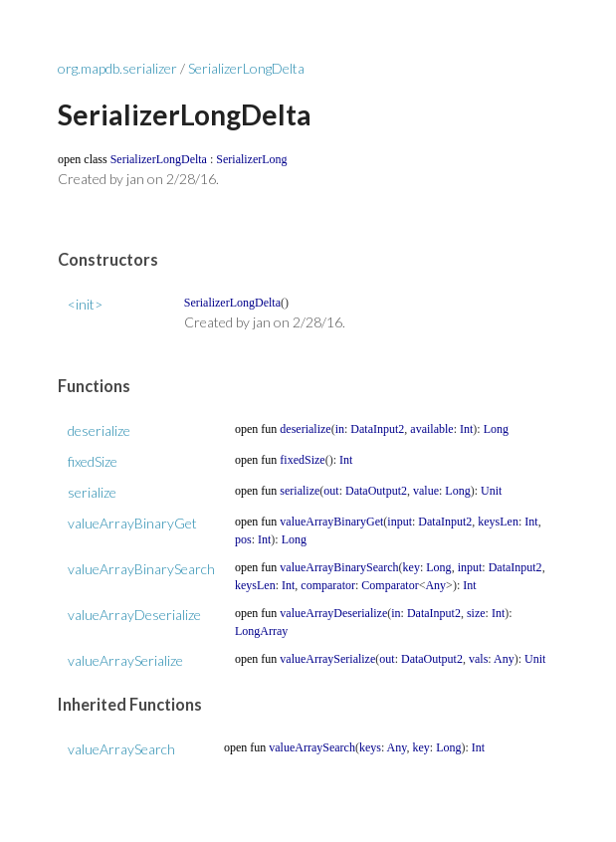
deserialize (99, 430)
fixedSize (93, 461)
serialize (92, 492)
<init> (85, 304)
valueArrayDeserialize (134, 615)
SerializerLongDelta (246, 68)
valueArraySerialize (125, 660)
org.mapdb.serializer (117, 68)
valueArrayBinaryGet (132, 523)
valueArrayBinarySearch (141, 569)
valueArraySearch (121, 749)
